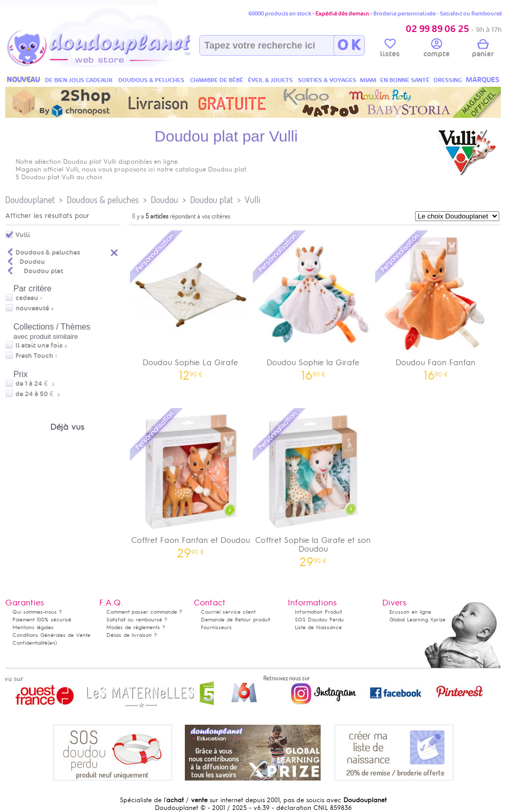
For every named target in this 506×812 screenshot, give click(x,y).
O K (349, 45)
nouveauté (32, 308)
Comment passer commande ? (144, 612)
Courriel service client (228, 612)
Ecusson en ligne (410, 612)
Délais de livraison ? (132, 635)
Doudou (164, 200)
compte (437, 50)
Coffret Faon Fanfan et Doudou (191, 482)
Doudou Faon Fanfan (436, 304)
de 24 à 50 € (38, 394)
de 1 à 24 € (35, 384)
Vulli (252, 200)
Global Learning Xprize (417, 620)
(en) (52, 643)
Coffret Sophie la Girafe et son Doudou (313, 487)
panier (483, 50)
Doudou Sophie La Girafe (191, 304)
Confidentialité (30, 643)
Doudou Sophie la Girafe (313, 304)
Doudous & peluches (103, 200)
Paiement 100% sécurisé (42, 620)
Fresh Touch (34, 356)
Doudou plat (211, 200)
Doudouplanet (30, 200)
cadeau (27, 298)
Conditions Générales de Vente (51, 635)
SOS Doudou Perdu (319, 620)
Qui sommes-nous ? (37, 612)
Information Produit (318, 612)
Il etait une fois (39, 346)
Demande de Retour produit (235, 620)
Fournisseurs (216, 627)
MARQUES (483, 80)
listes (390, 50)
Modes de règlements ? (136, 627)
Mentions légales (33, 627)
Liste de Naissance (318, 627)
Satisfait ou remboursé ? (137, 620)
